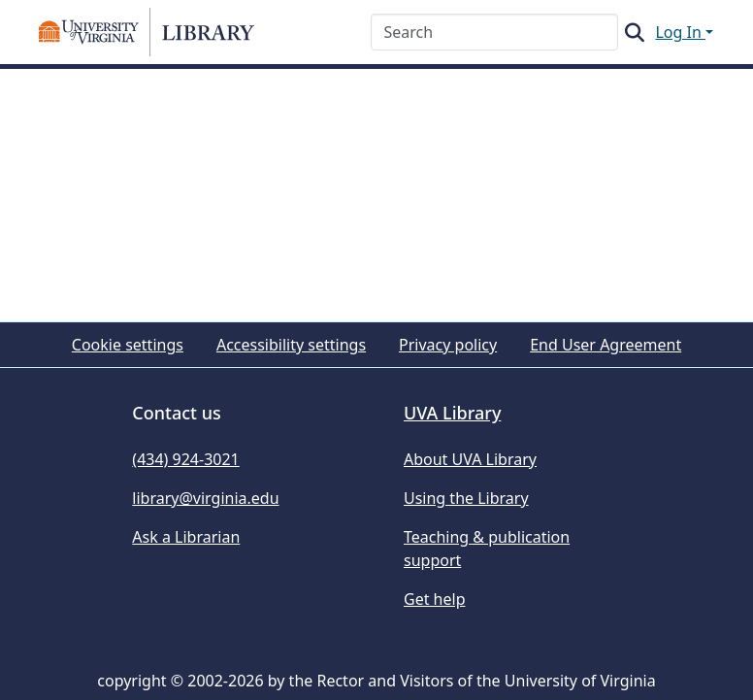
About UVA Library (470, 459)
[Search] (494, 32)
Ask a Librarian (186, 537)
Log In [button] (680, 32)
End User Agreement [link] (606, 345)
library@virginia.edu (205, 498)
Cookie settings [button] (128, 345)
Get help (435, 599)
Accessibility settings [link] (291, 345)
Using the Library (466, 498)
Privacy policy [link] (448, 345)
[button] (147, 32)
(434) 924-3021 (185, 459)
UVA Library (452, 413)
